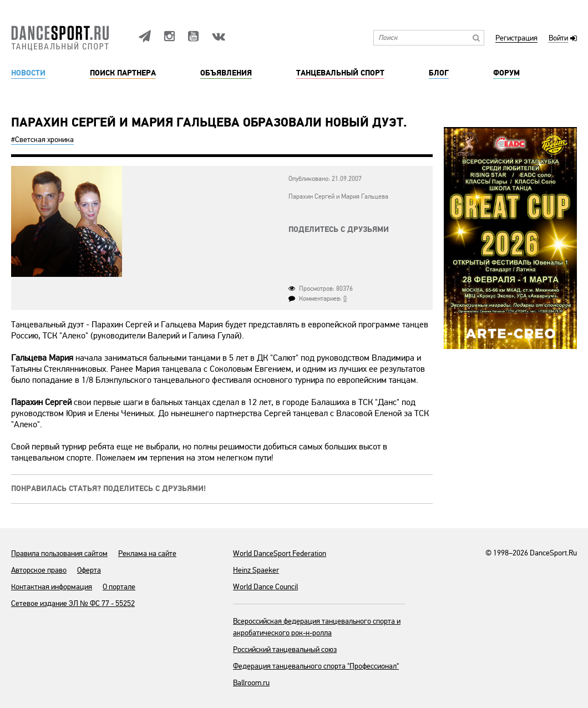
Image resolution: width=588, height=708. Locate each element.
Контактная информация (52, 587)
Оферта (89, 570)
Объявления (226, 73)
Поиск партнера (123, 73)
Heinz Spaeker (256, 570)
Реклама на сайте (147, 553)
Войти (558, 39)
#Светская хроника (42, 140)
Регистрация (516, 39)
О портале (119, 587)
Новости (28, 73)
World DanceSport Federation (280, 553)
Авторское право (39, 570)
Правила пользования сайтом (59, 553)
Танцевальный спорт (340, 73)
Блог (439, 73)
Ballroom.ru (251, 683)
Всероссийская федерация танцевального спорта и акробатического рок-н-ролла (317, 627)
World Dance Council (265, 587)
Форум (506, 73)
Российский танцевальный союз (285, 649)
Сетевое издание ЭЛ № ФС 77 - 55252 (73, 603)
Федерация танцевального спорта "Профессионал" (316, 666)
